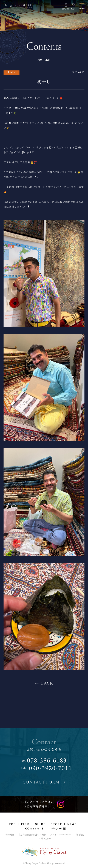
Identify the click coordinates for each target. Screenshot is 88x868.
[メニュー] (82, 6)
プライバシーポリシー (61, 835)
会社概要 (10, 835)
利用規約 (80, 835)
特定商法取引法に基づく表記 (32, 835)
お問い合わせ (45, 838)
